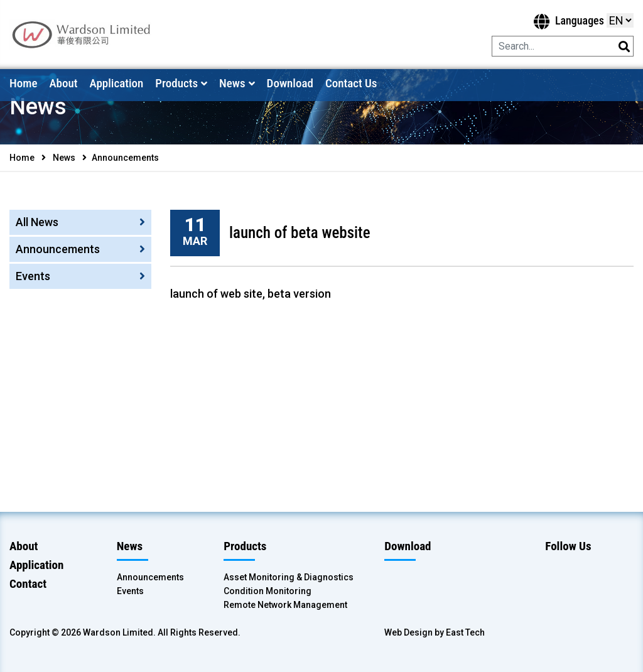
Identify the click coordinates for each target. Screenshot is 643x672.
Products (176, 83)
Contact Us (351, 83)
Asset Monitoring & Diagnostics (289, 577)
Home (23, 83)
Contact (28, 584)
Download (290, 83)
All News (37, 222)
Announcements (58, 249)
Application (116, 83)
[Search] (546, 46)
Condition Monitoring (267, 591)
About (63, 83)
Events (33, 276)
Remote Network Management (285, 605)
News (232, 83)
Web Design (408, 632)
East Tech (465, 632)
